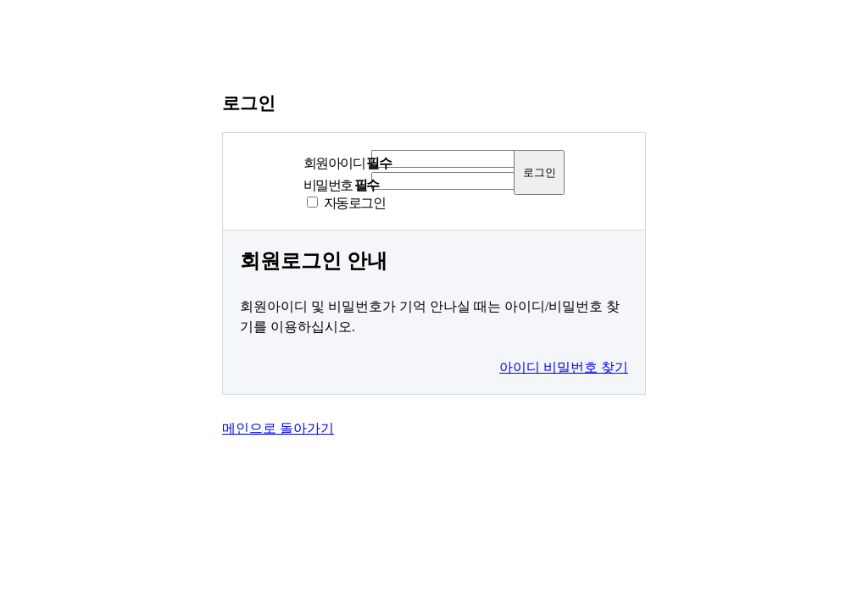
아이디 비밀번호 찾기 (564, 367)
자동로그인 (354, 203)
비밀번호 (341, 185)
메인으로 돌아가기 (278, 428)
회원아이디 (347, 163)
